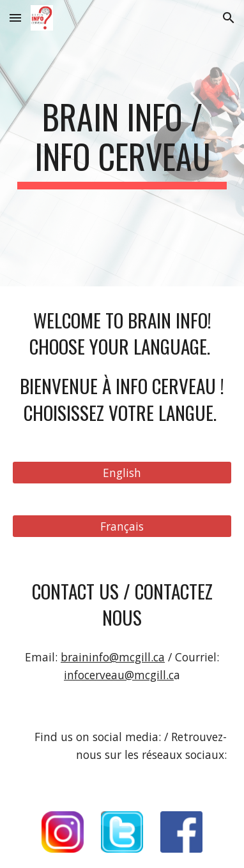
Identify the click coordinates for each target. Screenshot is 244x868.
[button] (15, 18)
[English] (122, 473)
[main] (122, 143)
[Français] (122, 526)
